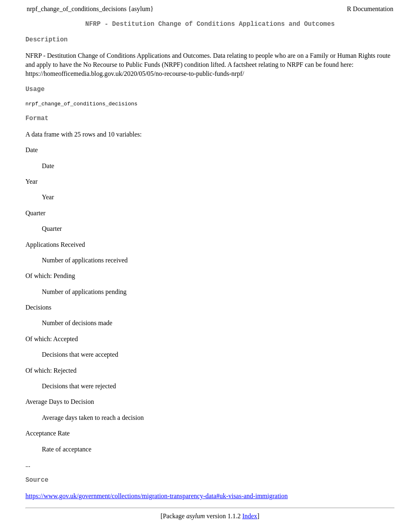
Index (250, 516)
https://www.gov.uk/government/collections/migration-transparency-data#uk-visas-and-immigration (157, 496)
